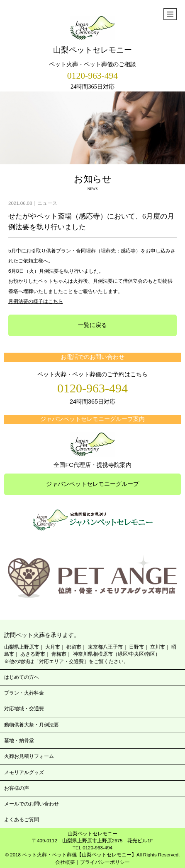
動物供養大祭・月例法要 (32, 725)
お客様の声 (17, 788)
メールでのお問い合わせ (32, 804)
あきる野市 (33, 654)
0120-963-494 (92, 76)
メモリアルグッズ (24, 772)
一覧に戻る (92, 325)
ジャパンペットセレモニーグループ (92, 484)
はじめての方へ (22, 677)
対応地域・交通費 (24, 709)
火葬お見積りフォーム (29, 756)
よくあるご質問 (22, 820)
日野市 (136, 647)
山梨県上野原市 (22, 647)
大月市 (53, 647)
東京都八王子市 (105, 647)
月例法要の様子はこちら (36, 301)
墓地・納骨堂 (19, 741)
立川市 (158, 647)
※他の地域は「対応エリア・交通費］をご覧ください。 (66, 661)
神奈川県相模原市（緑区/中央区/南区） (117, 654)
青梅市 (59, 654)
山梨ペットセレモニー (92, 35)
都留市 (74, 647)
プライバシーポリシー (105, 862)
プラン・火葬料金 (24, 693)
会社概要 (65, 862)
